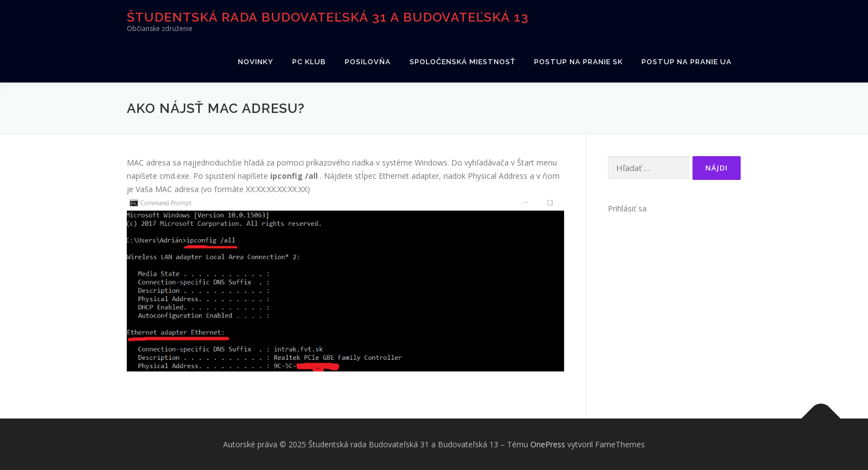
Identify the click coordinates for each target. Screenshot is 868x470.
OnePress (548, 444)
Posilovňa (368, 62)
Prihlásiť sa (627, 208)
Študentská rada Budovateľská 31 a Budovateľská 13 (328, 17)
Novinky (256, 62)
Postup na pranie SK (578, 62)
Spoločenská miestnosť (463, 62)
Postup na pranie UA (687, 62)
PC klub (309, 62)
